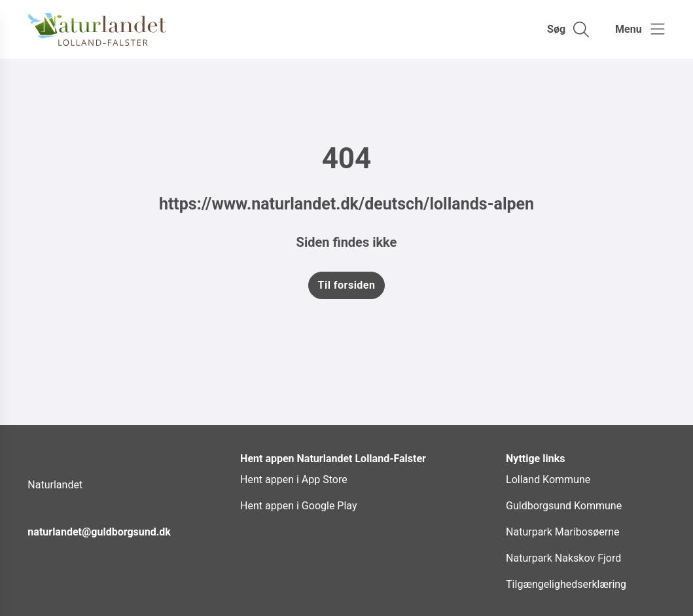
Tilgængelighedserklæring (566, 584)
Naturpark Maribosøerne (562, 532)
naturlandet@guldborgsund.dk (99, 532)
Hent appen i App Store (294, 480)
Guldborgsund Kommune (564, 506)
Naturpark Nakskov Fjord (563, 558)
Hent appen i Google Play (298, 506)
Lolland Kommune (548, 480)
